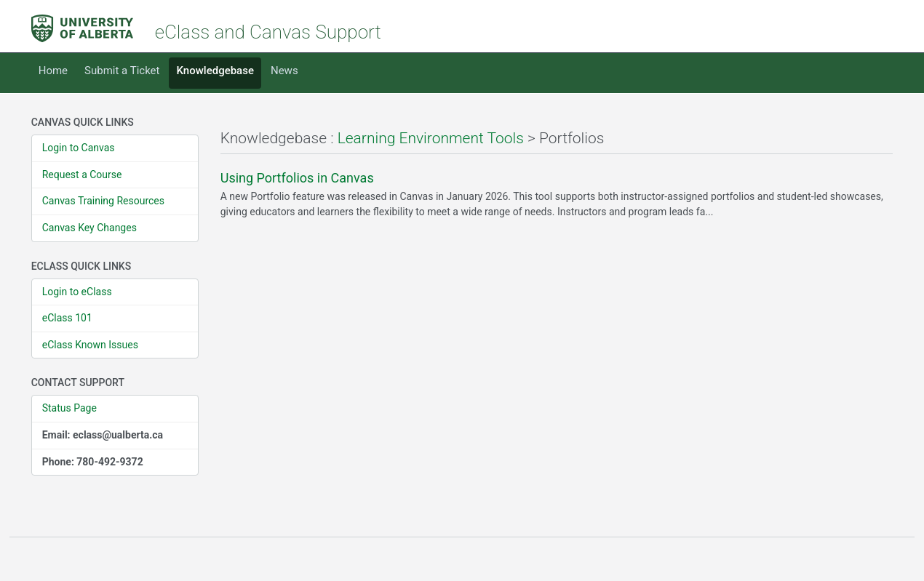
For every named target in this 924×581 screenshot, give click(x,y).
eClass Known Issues (90, 345)
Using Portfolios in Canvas (297, 178)
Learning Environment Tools (431, 138)
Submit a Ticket (122, 71)
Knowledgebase (215, 71)
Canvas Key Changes (89, 228)
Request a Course (82, 175)
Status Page (69, 408)
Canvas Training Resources (103, 201)
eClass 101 (67, 318)
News (284, 71)
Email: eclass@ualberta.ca (103, 435)
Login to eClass (77, 292)
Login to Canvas (79, 148)
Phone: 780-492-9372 (93, 462)
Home (53, 71)
